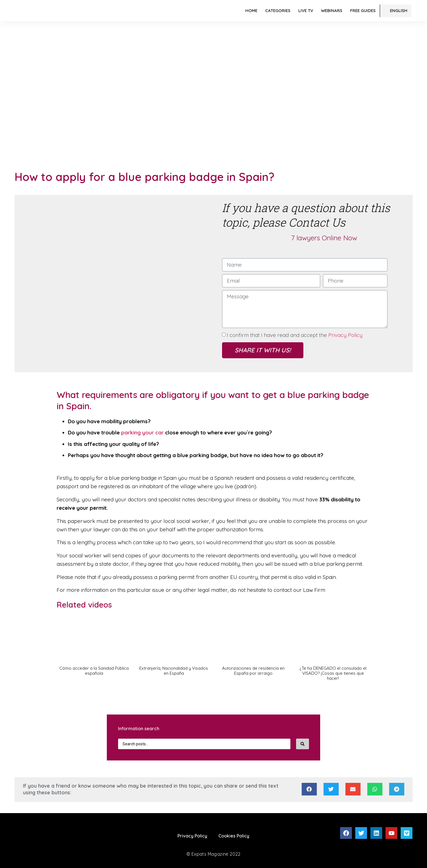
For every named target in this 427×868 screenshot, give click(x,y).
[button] (94, 651)
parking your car (142, 432)
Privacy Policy (345, 335)
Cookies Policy (234, 836)
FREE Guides (363, 11)
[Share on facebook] (309, 789)
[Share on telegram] (397, 789)
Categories (278, 11)
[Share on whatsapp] (375, 789)
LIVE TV (306, 11)
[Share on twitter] (331, 789)
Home (251, 11)
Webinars (332, 11)
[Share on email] (353, 789)
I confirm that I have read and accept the (295, 335)
